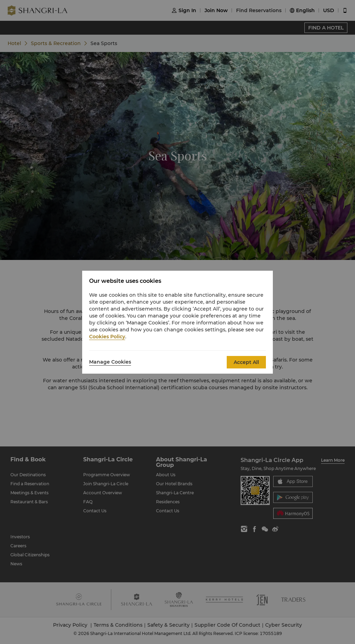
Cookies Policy (107, 337)
